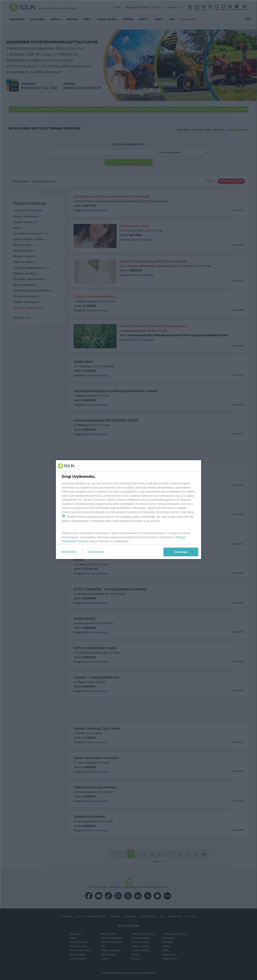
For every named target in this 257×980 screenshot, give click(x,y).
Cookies (83, 541)
